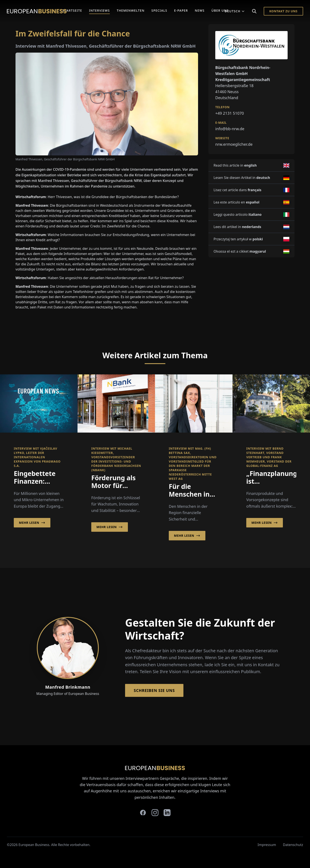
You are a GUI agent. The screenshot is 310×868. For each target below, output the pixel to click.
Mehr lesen (32, 523)
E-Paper (181, 10)
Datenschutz (293, 845)
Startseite (72, 10)
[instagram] (155, 813)
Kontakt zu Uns (283, 11)
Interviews (100, 10)
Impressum (267, 845)
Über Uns (220, 10)
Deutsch (235, 11)
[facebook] (143, 813)
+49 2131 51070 (230, 113)
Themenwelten (131, 10)
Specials (159, 10)
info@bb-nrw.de (230, 129)
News (200, 10)
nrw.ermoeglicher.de (234, 144)
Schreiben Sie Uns (154, 690)
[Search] (254, 11)
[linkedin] (167, 813)
